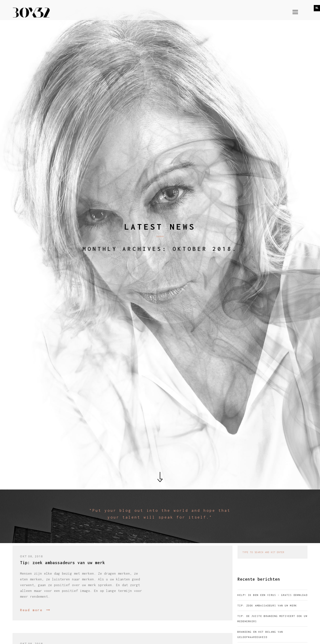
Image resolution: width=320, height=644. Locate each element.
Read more (31, 610)
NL (317, 8)
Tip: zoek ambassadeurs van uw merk (267, 606)
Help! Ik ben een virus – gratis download (272, 595)
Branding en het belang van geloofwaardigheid (260, 634)
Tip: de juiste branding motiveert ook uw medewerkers (272, 619)
